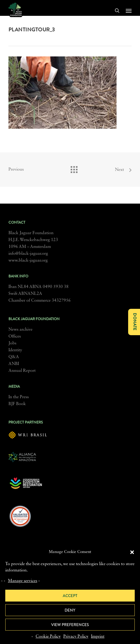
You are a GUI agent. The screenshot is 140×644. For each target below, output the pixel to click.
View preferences (70, 625)
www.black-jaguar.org (28, 261)
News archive (20, 330)
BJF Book (17, 404)
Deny (70, 610)
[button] (132, 552)
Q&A (14, 357)
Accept (70, 596)
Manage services (23, 581)
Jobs (12, 343)
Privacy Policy (76, 637)
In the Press (19, 397)
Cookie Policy (48, 637)
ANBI (14, 364)
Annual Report (22, 371)
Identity (15, 350)
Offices (15, 337)
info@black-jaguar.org (28, 254)
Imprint (98, 637)
